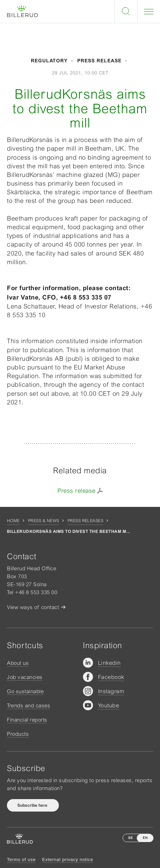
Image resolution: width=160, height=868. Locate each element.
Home (13, 521)
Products (18, 734)
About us (18, 663)
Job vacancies (25, 677)
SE (131, 838)
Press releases (86, 521)
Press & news (44, 521)
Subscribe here (33, 805)
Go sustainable (25, 691)
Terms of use (21, 860)
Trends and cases (29, 705)
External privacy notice (68, 860)
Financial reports (27, 720)
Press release (77, 491)
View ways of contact (33, 607)
